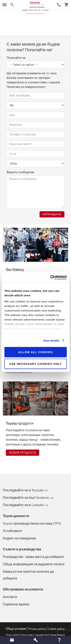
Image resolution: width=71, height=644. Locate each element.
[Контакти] (59, 5)
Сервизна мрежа (16, 604)
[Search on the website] (12, 5)
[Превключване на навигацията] (5, 5)
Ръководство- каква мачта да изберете (33, 557)
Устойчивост (13, 531)
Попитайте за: (16, 58)
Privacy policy (37, 629)
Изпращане (52, 214)
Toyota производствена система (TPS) (32, 523)
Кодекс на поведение (19, 538)
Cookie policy (56, 629)
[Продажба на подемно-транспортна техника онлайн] (37, 5)
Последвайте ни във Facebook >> (28, 497)
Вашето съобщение (20, 172)
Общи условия (16, 629)
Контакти (10, 597)
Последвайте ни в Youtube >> (25, 490)
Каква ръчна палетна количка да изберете (28, 575)
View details (51, 340)
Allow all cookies (35, 352)
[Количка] (66, 5)
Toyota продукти (23, 453)
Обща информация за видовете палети (34, 564)
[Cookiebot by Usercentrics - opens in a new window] (51, 277)
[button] (12, 640)
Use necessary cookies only (36, 364)
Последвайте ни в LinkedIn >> (26, 505)
